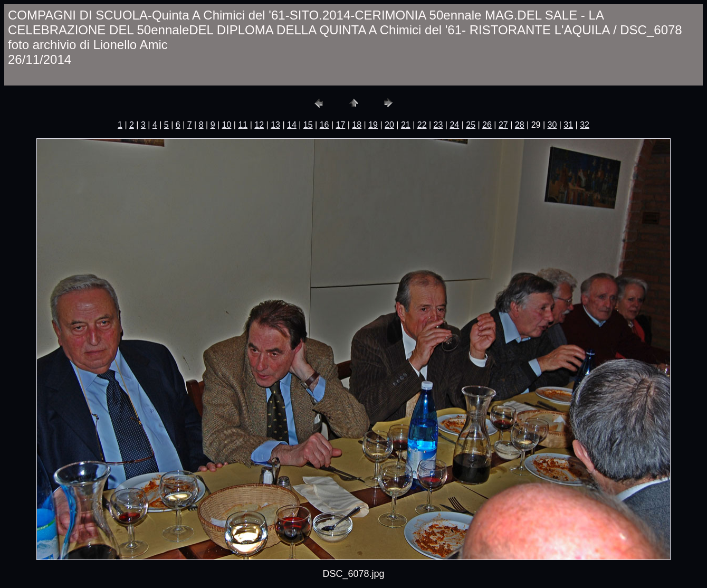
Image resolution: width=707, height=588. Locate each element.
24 (454, 125)
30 (552, 125)
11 (243, 125)
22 (422, 125)
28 (520, 125)
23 (438, 125)
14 (292, 125)
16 (324, 125)
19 (373, 125)
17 (341, 125)
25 (471, 125)
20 (389, 125)
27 (503, 125)
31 (568, 125)
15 (308, 125)
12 (259, 125)
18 (357, 125)
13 (275, 125)
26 (487, 125)
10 (227, 125)
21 (406, 125)
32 (585, 125)
